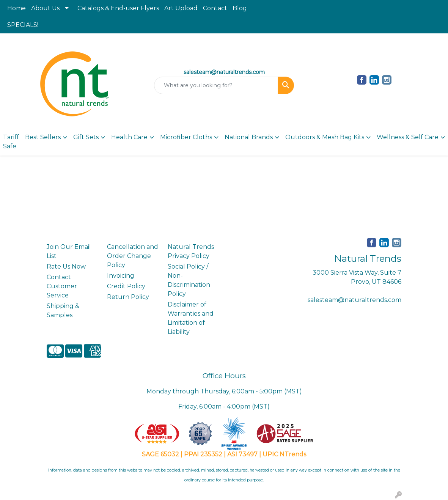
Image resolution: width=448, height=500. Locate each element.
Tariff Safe (11, 142)
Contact (215, 8)
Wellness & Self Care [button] (408, 137)
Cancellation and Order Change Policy (133, 256)
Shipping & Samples (63, 311)
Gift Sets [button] (86, 137)
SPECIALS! (23, 25)
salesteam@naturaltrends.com (354, 300)
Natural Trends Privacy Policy (191, 251)
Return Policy (128, 297)
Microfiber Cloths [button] (186, 137)
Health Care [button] (129, 137)
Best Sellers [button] (43, 137)
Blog (240, 8)
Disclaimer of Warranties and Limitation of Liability (191, 318)
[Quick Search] (216, 85)
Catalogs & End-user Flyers (118, 8)
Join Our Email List (69, 251)
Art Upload (181, 8)
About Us (45, 8)
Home (17, 8)
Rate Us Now (66, 267)
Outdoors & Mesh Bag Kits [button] (325, 137)
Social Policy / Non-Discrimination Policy (189, 280)
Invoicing (121, 276)
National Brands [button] (249, 137)
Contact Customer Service (62, 286)
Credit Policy (126, 286)
